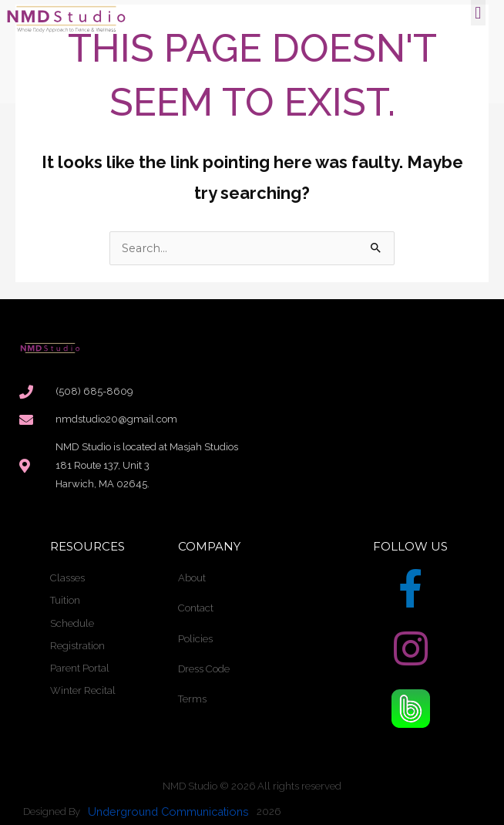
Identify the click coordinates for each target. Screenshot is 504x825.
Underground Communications (168, 812)
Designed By (52, 812)
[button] (478, 13)
